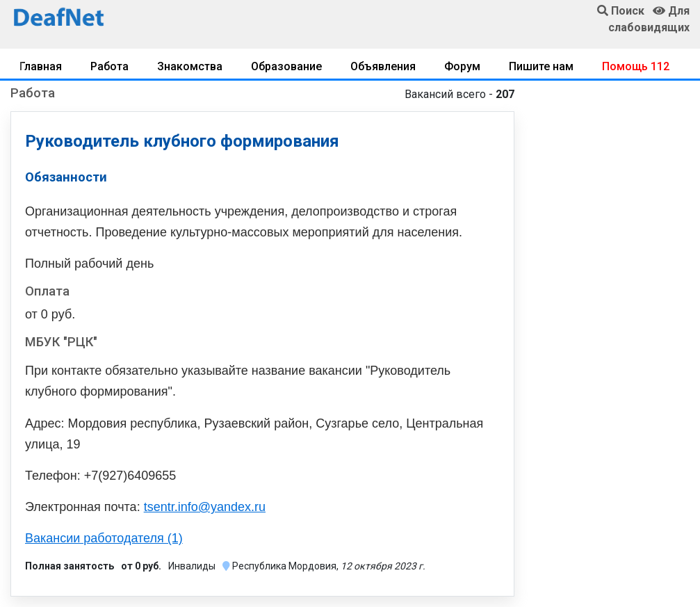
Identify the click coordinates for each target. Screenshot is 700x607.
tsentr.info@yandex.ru (205, 507)
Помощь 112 (636, 66)
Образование (286, 66)
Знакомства (190, 66)
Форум (462, 66)
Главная (41, 66)
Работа (109, 66)
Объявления (383, 66)
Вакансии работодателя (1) (104, 538)
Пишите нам (541, 66)
